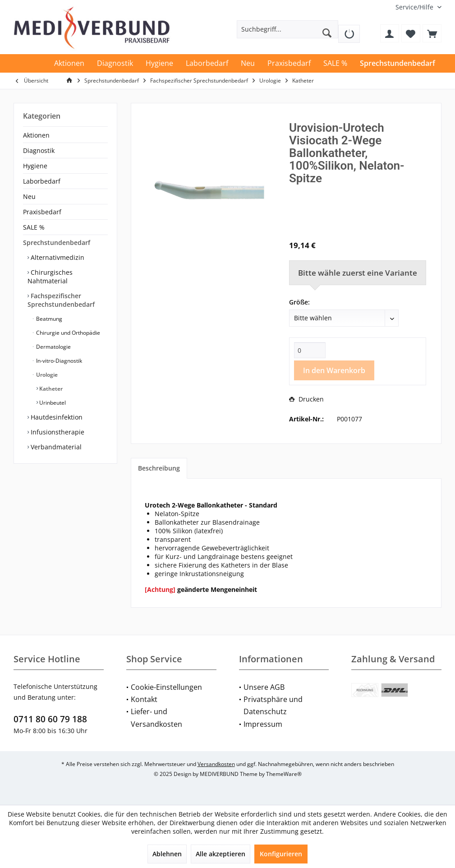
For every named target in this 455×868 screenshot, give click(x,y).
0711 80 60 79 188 (50, 719)
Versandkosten (216, 764)
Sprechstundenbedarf (57, 242)
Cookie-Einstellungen (166, 687)
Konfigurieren (281, 854)
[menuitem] (415, 7)
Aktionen (36, 135)
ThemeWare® (284, 774)
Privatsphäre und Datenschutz (273, 705)
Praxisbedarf (42, 212)
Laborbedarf (42, 181)
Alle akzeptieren (221, 854)
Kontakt (144, 699)
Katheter (50, 389)
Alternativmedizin (57, 257)
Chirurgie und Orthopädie (67, 333)
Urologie (46, 375)
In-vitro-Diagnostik (58, 361)
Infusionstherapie (57, 432)
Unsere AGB (264, 687)
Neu (29, 196)
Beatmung (48, 319)
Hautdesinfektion (56, 417)
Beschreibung (159, 468)
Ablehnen (167, 854)
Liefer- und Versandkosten (156, 718)
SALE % (34, 227)
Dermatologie (53, 347)
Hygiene (35, 166)
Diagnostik (39, 150)
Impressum (263, 724)
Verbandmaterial (55, 447)
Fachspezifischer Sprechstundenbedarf (61, 300)
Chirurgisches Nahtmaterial (50, 277)
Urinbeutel (52, 403)
